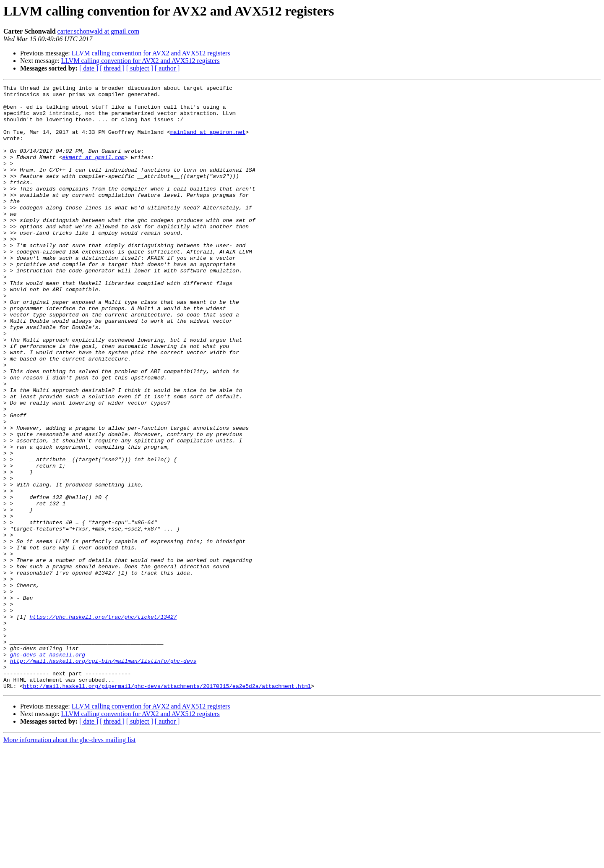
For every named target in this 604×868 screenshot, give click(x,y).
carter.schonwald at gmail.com (98, 31)
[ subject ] (140, 68)
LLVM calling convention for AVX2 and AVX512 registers (151, 53)
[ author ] (167, 68)
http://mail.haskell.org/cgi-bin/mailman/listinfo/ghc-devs (103, 776)
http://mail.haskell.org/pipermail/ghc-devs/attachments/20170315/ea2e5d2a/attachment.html (167, 807)
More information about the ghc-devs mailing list (70, 861)
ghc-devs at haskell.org (48, 769)
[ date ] (89, 68)
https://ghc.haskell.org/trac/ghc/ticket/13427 (103, 724)
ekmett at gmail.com (93, 172)
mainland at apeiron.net (208, 142)
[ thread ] (112, 68)
